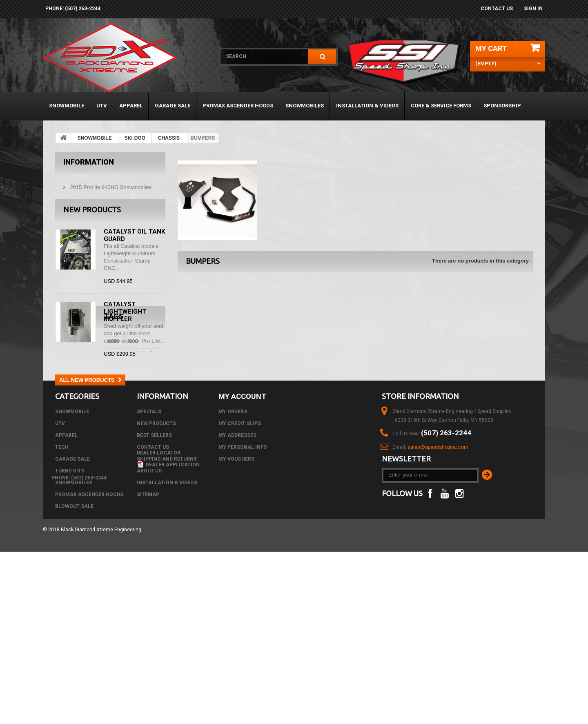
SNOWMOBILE (67, 106)
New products (92, 213)
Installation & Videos (367, 106)
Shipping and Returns (167, 587)
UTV (102, 106)
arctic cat (110, 436)
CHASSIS (169, 138)
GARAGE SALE (173, 106)
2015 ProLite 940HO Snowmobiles (110, 184)
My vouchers (236, 587)
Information (89, 162)
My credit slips (240, 551)
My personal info (243, 575)
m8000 (131, 448)
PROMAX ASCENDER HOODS (238, 106)
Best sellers (154, 563)
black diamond (78, 473)
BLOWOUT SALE (74, 634)
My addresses (237, 563)
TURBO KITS (70, 599)
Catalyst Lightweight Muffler (125, 315)
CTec (89, 448)
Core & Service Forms (441, 106)
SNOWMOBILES (305, 106)
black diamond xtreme (87, 460)
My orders (233, 539)
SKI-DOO (135, 138)
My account (242, 524)
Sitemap (148, 622)
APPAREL (131, 106)
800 (85, 436)
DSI (109, 448)
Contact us (497, 9)
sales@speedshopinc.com (438, 575)
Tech (62, 575)
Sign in (533, 9)
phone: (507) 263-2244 (73, 9)
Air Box (141, 436)
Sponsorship (502, 106)
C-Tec (66, 448)
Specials (149, 539)
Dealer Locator (159, 634)
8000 (65, 436)
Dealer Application (168, 646)
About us (149, 599)
